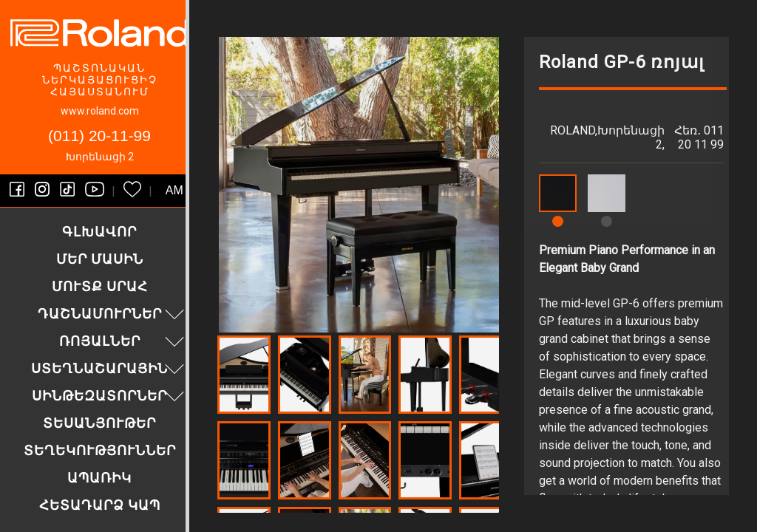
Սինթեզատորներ (110, 396)
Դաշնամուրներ (113, 314)
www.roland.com (100, 111)
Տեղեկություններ (100, 450)
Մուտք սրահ (100, 286)
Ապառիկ (99, 478)
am (174, 190)
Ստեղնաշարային (109, 368)
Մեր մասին (100, 259)
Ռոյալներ (124, 341)
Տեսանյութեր (99, 423)
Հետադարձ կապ (100, 505)
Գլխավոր (99, 232)
